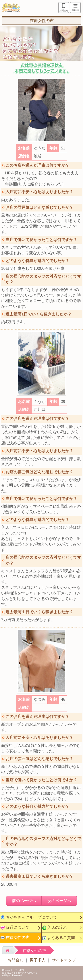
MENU (74, 8)
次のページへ (59, 901)
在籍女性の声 (17, 938)
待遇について (17, 927)
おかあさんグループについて (31, 917)
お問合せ (64, 10)
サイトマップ (64, 960)
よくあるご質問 (61, 938)
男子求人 (38, 960)
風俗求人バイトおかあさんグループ (20, 973)
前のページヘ (24, 901)
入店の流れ (57, 927)
